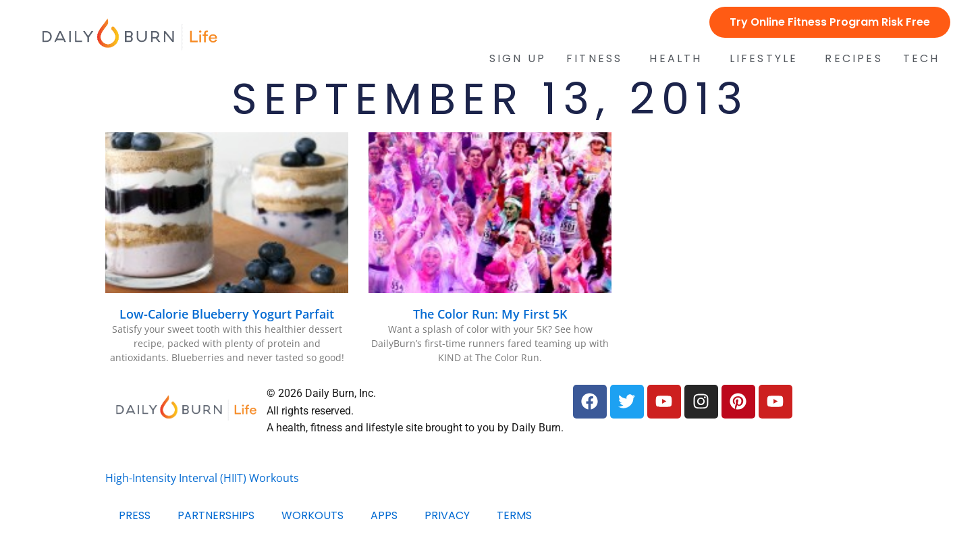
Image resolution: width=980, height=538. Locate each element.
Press (135, 515)
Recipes (853, 59)
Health (679, 59)
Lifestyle (767, 59)
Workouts (312, 515)
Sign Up (518, 59)
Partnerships (216, 515)
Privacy (447, 515)
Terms (514, 515)
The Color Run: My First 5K (490, 314)
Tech (925, 59)
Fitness (598, 59)
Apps (384, 515)
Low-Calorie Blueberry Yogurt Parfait (227, 314)
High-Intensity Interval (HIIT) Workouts (202, 478)
